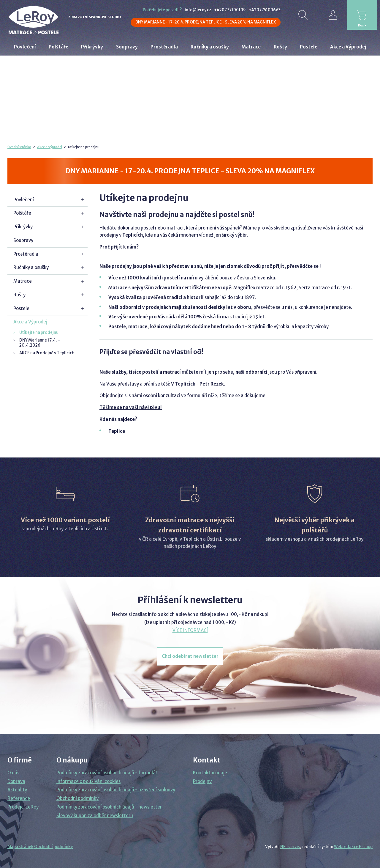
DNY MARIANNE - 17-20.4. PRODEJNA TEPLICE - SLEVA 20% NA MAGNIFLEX (206, 22)
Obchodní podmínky (77, 798)
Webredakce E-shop (353, 847)
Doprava (16, 781)
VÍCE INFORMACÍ (190, 630)
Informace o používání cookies (88, 781)
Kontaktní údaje (210, 773)
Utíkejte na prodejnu (39, 332)
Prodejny (202, 781)
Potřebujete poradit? (162, 10)
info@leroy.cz (198, 10)
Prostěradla (26, 254)
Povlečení (24, 200)
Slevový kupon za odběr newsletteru (95, 816)
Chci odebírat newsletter (190, 656)
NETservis (290, 847)
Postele (21, 308)
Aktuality (17, 790)
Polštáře (22, 213)
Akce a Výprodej (50, 147)
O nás (13, 773)
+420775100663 (265, 10)
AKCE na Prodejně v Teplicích (47, 353)
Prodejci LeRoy (23, 807)
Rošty (19, 295)
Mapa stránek (20, 847)
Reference (19, 798)
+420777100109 (230, 10)
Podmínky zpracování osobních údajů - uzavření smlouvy (116, 790)
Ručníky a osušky (31, 267)
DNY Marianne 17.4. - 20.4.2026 (40, 343)
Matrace (23, 281)
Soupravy (23, 240)
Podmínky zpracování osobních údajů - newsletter (109, 807)
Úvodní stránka (19, 147)
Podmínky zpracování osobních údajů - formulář (107, 773)
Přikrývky (23, 227)
